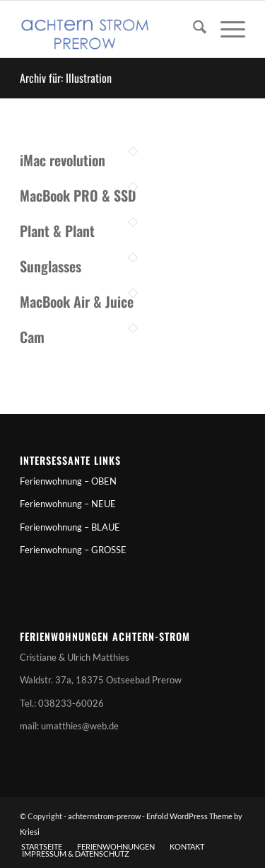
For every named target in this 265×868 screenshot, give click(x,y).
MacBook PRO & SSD (78, 195)
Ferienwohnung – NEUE (68, 504)
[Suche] (193, 29)
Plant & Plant (57, 231)
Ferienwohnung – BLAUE (70, 527)
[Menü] (226, 29)
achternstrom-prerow (104, 816)
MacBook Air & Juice (77, 301)
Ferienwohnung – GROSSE (73, 550)
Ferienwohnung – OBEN (68, 481)
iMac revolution (63, 160)
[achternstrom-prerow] (110, 29)
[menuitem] (193, 29)
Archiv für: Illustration (66, 78)
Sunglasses (51, 266)
